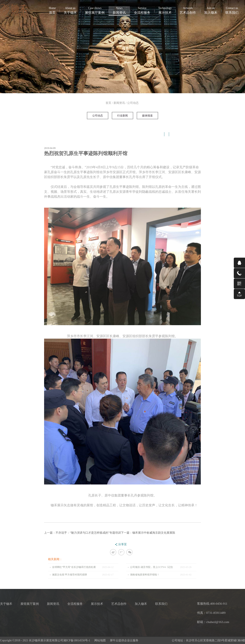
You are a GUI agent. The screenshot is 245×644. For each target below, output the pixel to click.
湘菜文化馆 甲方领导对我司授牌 (70, 575)
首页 (52, 10)
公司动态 (133, 103)
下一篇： (148, 533)
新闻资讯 (119, 103)
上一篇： (82, 533)
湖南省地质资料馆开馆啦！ (145, 575)
